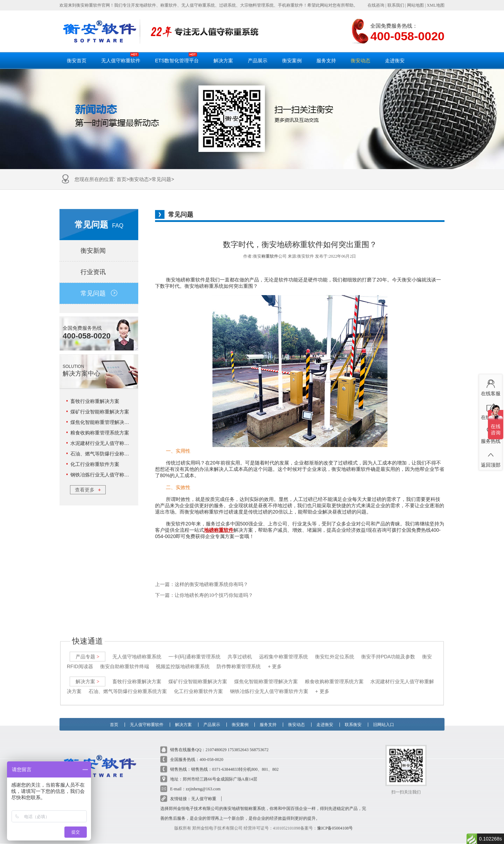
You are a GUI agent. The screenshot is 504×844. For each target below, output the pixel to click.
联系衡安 (353, 716)
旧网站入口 (384, 716)
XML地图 (436, 5)
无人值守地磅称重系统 (137, 650)
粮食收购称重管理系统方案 (100, 433)
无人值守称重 (204, 793)
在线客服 (491, 386)
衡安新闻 (99, 251)
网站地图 (415, 5)
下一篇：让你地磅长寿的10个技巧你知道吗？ (204, 595)
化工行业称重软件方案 (95, 464)
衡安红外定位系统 (335, 650)
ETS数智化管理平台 (177, 58)
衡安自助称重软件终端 (125, 660)
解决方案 (223, 61)
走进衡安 (395, 61)
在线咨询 (376, 5)
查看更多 (88, 490)
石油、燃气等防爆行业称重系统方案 (110, 454)
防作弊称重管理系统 (239, 660)
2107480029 (216, 744)
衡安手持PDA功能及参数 (388, 650)
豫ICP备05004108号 (335, 822)
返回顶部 (491, 458)
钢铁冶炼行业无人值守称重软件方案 (110, 475)
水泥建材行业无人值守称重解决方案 (110, 443)
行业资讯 (99, 272)
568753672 (259, 744)
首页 (121, 179)
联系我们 (396, 5)
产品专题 (87, 650)
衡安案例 (292, 61)
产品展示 (258, 61)
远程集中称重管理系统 (283, 650)
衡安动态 (360, 61)
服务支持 (326, 61)
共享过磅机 (240, 650)
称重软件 (270, 256)
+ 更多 (275, 660)
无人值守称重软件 (121, 58)
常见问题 (161, 179)
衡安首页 (77, 61)
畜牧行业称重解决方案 (95, 401)
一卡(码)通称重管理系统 (194, 650)
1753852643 (238, 744)
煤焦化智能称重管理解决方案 (102, 422)
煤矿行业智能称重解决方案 (100, 412)
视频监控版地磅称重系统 (183, 660)
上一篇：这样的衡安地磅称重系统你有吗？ (202, 584)
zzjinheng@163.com (203, 783)
